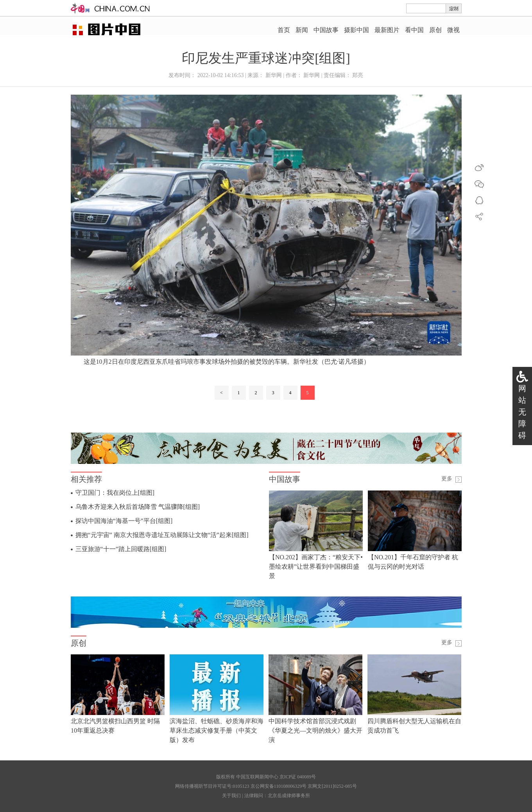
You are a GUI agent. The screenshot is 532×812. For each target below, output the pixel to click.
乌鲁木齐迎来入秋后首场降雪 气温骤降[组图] (138, 507)
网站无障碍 (522, 412)
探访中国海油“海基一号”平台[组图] (124, 521)
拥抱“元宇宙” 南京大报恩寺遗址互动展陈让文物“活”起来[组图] (162, 535)
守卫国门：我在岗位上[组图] (115, 493)
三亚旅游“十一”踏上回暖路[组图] (121, 549)
